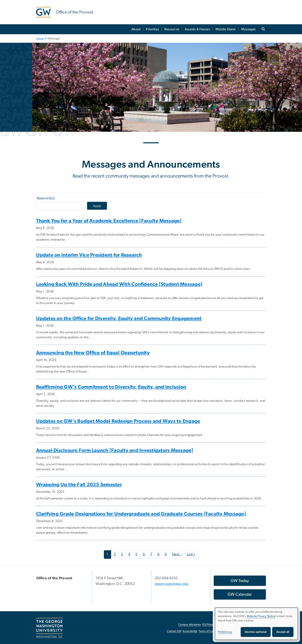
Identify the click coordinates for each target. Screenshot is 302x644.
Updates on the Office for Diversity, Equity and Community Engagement (119, 319)
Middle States (226, 29)
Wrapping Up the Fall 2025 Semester (79, 485)
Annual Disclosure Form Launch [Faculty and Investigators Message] (115, 450)
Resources (172, 29)
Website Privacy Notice (261, 616)
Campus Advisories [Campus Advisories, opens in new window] (190, 625)
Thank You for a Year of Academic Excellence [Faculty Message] (109, 221)
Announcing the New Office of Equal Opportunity (93, 353)
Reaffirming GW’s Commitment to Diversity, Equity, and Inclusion (111, 387)
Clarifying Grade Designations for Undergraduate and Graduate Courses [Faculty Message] (141, 514)
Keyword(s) (46, 198)
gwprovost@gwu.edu (172, 584)
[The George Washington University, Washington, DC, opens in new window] (49, 628)
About (136, 29)
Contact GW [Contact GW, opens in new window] (174, 631)
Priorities (152, 29)
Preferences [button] (225, 632)
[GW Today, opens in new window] (240, 581)
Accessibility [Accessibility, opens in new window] (190, 631)
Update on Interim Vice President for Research (89, 255)
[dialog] (256, 624)
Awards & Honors (197, 29)
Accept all (283, 632)
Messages (249, 29)
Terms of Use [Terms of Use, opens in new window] (206, 631)
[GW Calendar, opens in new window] (240, 594)
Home (40, 39)
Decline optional (256, 632)
